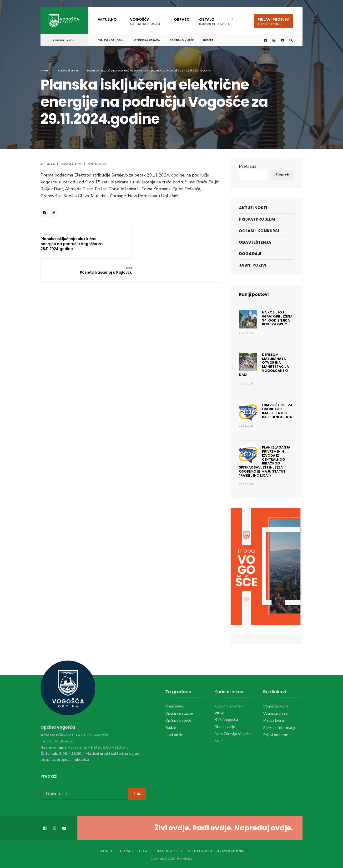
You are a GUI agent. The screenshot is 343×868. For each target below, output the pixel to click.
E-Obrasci (104, 851)
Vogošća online (276, 706)
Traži (137, 793)
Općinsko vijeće (182, 40)
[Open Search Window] (291, 40)
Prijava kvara (274, 721)
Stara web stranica (132, 851)
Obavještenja (68, 71)
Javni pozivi (252, 265)
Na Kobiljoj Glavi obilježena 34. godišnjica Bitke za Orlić (277, 318)
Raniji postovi (254, 294)
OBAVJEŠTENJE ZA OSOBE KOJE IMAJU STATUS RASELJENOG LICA (277, 411)
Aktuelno (107, 19)
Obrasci (182, 19)
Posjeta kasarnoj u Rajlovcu (194, 237)
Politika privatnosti (167, 851)
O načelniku (175, 706)
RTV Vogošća (226, 720)
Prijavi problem (273, 21)
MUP (219, 741)
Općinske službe (179, 713)
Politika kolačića (199, 851)
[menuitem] (111, 19)
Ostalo (215, 21)
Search (283, 175)
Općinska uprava (147, 40)
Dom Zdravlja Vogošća (233, 734)
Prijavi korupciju (111, 40)
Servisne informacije (280, 728)
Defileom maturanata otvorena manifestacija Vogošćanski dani (264, 365)
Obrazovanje (225, 727)
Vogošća (145, 21)
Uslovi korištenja (230, 851)
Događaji (250, 254)
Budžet (208, 40)
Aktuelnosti (253, 208)
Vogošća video (275, 713)
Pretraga (248, 166)
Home (45, 71)
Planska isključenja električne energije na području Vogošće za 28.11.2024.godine (72, 242)
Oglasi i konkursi (259, 231)
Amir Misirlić (97, 164)
